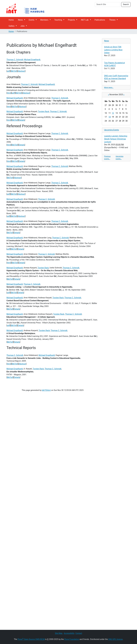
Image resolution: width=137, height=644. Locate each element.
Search (126, 4)
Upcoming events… (119, 158)
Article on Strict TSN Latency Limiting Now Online (113, 50)
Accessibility (69, 633)
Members (44, 20)
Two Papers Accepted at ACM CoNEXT (114, 64)
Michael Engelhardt (32, 60)
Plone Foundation (72, 639)
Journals (14, 77)
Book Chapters (18, 52)
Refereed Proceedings (24, 126)
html (9, 93)
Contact (79, 633)
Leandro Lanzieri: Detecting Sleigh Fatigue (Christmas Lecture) (116, 139)
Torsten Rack (44, 112)
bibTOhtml (46, 390)
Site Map (59, 633)
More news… (109, 87)
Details (22, 120)
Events (32, 20)
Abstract (21, 71)
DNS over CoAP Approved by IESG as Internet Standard (116, 77)
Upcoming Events (111, 130)
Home (11, 20)
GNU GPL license (115, 639)
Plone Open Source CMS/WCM (31, 639)
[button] (25, 20)
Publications (100, 20)
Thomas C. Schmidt (15, 60)
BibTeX (14, 71)
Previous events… (107, 158)
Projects (71, 20)
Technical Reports (21, 348)
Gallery (12, 26)
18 (110, 117)
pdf (8, 71)
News (20, 20)
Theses (112, 20)
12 (113, 113)
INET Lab (85, 20)
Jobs (23, 26)
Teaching (58, 20)
